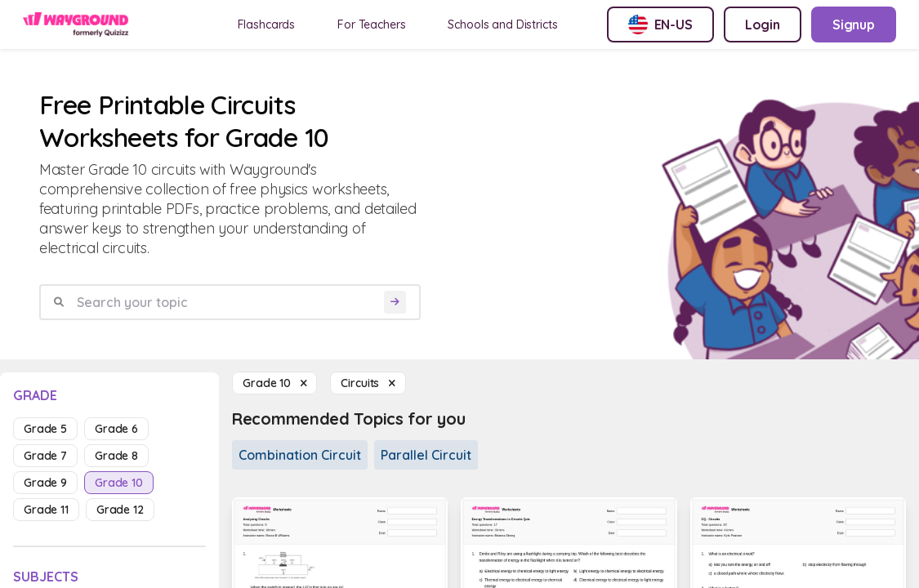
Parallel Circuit (426, 455)
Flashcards (267, 24)
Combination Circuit (300, 455)
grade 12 (120, 510)
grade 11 (46, 510)
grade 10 (119, 483)
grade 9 (45, 483)
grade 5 (45, 429)
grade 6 (116, 429)
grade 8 (116, 456)
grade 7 (45, 456)
